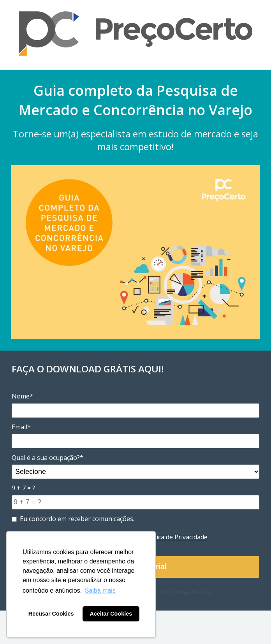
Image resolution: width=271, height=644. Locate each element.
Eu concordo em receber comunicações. (73, 519)
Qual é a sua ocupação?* (48, 458)
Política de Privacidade (175, 537)
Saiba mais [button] (100, 590)
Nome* (22, 396)
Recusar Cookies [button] (51, 614)
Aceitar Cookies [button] (111, 614)
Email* (21, 427)
